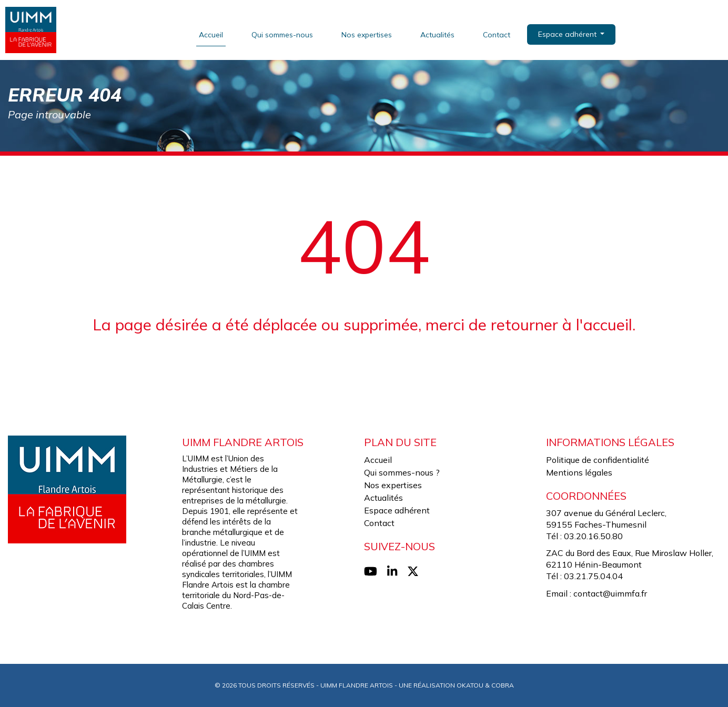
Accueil (211, 35)
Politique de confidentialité (598, 460)
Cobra (503, 685)
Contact (497, 35)
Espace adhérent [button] (568, 34)
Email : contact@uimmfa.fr (596, 593)
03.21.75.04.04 (593, 576)
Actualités (437, 35)
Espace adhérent (397, 510)
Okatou (470, 685)
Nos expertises (367, 35)
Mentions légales (579, 472)
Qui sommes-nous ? (402, 472)
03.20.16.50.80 (593, 536)
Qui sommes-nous (282, 35)
